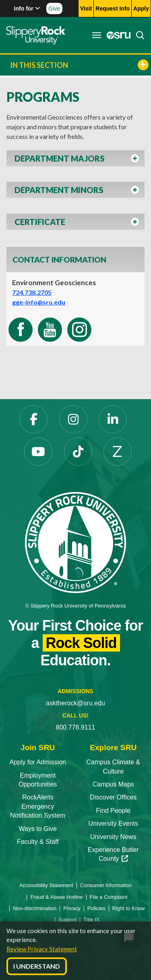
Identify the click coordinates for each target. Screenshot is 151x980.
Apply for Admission (38, 762)
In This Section (79, 65)
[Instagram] (73, 419)
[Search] (138, 35)
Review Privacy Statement (42, 949)
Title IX (91, 920)
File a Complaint (109, 897)
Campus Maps (113, 784)
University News (113, 837)
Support (68, 920)
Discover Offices (113, 797)
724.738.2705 (32, 292)
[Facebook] (33, 419)
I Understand (37, 966)
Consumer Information (106, 885)
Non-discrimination (35, 908)
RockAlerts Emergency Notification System (38, 806)
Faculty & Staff (38, 842)
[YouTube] (38, 452)
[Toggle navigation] (97, 35)
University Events (113, 823)
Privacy (72, 908)
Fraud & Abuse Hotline (56, 897)
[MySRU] (116, 35)
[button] (75, 161)
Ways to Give (38, 829)
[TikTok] (78, 452)
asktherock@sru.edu (75, 703)
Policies (96, 908)
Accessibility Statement (46, 885)
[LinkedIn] (113, 419)
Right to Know (129, 908)
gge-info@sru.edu (39, 302)
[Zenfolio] (118, 452)
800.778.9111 (76, 727)
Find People (113, 811)
